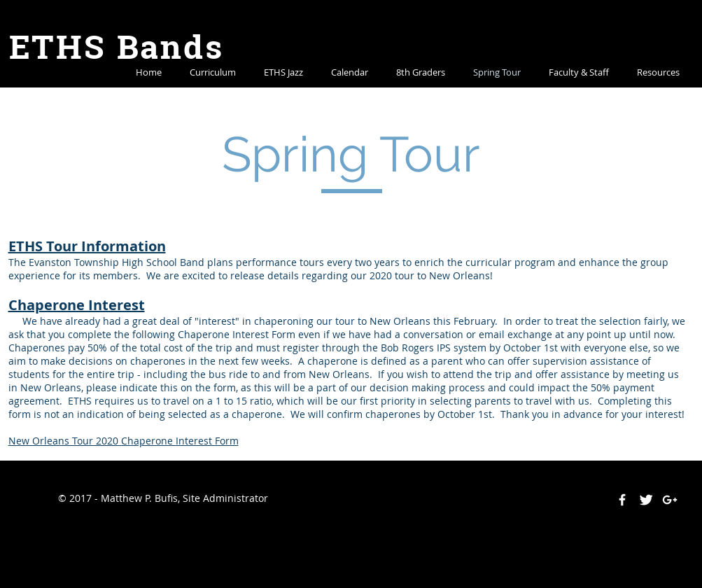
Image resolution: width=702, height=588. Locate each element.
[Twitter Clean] (646, 500)
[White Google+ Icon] (670, 500)
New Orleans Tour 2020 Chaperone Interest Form (124, 441)
